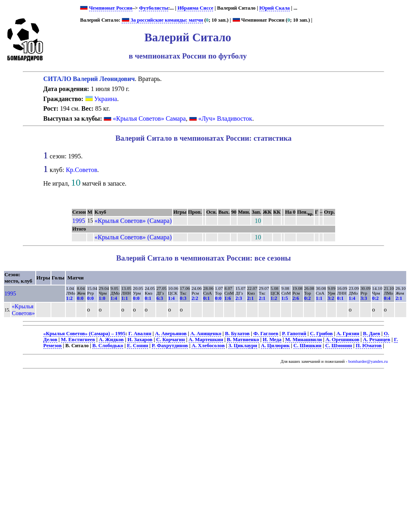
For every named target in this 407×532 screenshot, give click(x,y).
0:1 (148, 298)
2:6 (295, 298)
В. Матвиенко (243, 340)
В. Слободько (108, 346)
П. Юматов (369, 346)
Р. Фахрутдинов (170, 346)
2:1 (250, 298)
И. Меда (272, 340)
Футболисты (154, 8)
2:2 (195, 298)
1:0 (102, 298)
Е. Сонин (137, 346)
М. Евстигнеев (78, 340)
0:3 (183, 298)
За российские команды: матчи (162, 20)
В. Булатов (238, 334)
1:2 (69, 298)
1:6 (228, 298)
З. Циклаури (243, 346)
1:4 (114, 298)
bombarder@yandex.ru (368, 361)
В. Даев (371, 334)
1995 (79, 221)
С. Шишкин (307, 346)
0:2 (307, 298)
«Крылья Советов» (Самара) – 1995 (84, 334)
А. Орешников (342, 340)
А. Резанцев (376, 340)
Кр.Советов (81, 170)
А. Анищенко (206, 334)
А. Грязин (348, 334)
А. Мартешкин (206, 340)
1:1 (124, 298)
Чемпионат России (111, 8)
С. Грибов (321, 334)
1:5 (285, 298)
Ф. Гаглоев (266, 334)
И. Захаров (140, 340)
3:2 (331, 298)
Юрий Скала (275, 8)
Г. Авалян (140, 334)
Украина (101, 99)
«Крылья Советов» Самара (149, 118)
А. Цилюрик (275, 346)
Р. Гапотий (294, 334)
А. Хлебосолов (208, 346)
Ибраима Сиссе (195, 8)
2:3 (239, 298)
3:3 (364, 298)
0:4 (387, 298)
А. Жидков (111, 340)
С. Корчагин (171, 340)
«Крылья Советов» (23, 310)
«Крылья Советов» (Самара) (133, 221)
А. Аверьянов (171, 334)
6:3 (160, 298)
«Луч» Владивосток (225, 118)
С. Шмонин (339, 346)
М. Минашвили (303, 340)
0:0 (80, 298)
